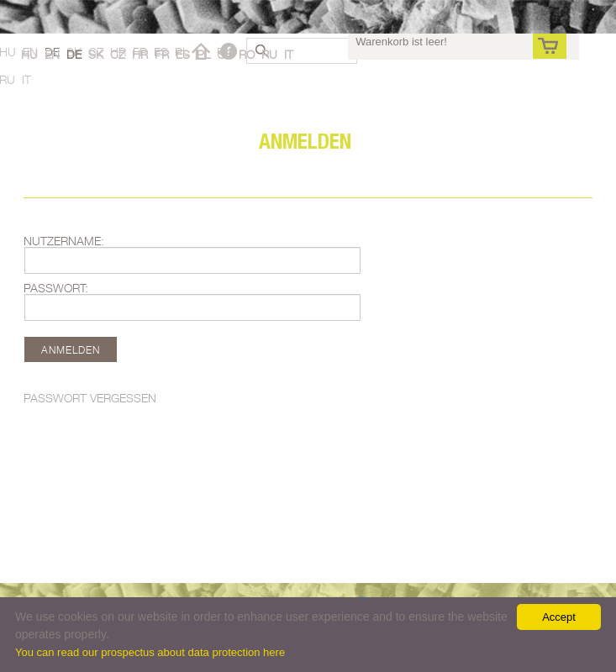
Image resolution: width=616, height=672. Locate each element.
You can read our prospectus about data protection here (150, 652)
